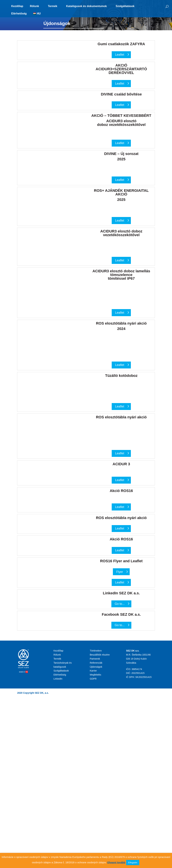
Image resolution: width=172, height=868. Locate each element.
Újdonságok (96, 667)
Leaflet (120, 55)
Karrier (93, 671)
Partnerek (95, 659)
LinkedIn (58, 679)
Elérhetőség (19, 14)
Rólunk (34, 6)
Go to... (120, 604)
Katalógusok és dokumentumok (87, 6)
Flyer (120, 572)
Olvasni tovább (116, 862)
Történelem (96, 651)
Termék (53, 6)
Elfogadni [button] (133, 863)
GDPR (93, 679)
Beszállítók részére (100, 655)
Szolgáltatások (125, 6)
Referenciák (96, 663)
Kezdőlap (17, 6)
